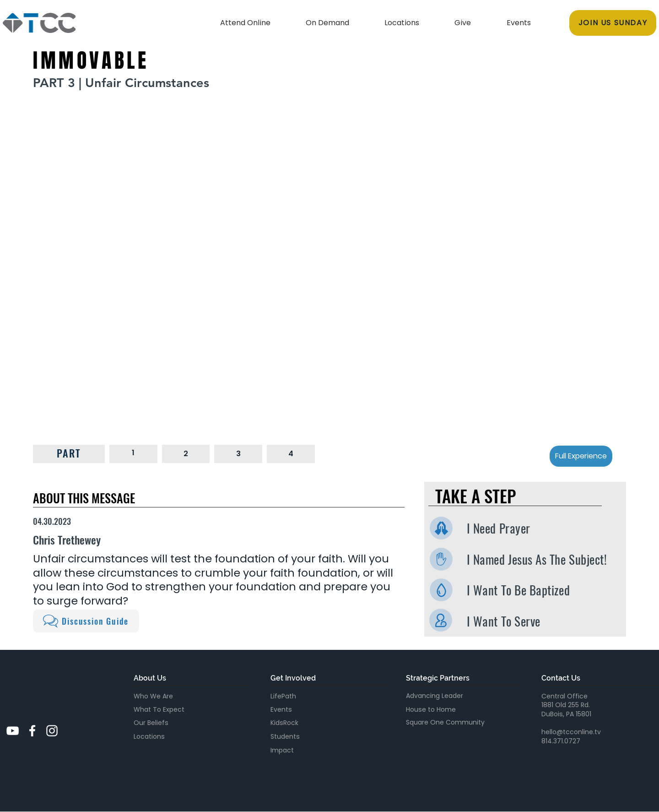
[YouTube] (13, 731)
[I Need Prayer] (441, 528)
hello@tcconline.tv (571, 732)
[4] (291, 454)
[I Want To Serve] (441, 620)
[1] (133, 453)
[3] (238, 454)
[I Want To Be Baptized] (441, 590)
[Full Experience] (581, 456)
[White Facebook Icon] (32, 731)
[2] (186, 454)
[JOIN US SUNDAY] (613, 23)
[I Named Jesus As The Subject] (441, 559)
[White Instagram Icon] (52, 731)
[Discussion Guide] (86, 621)
